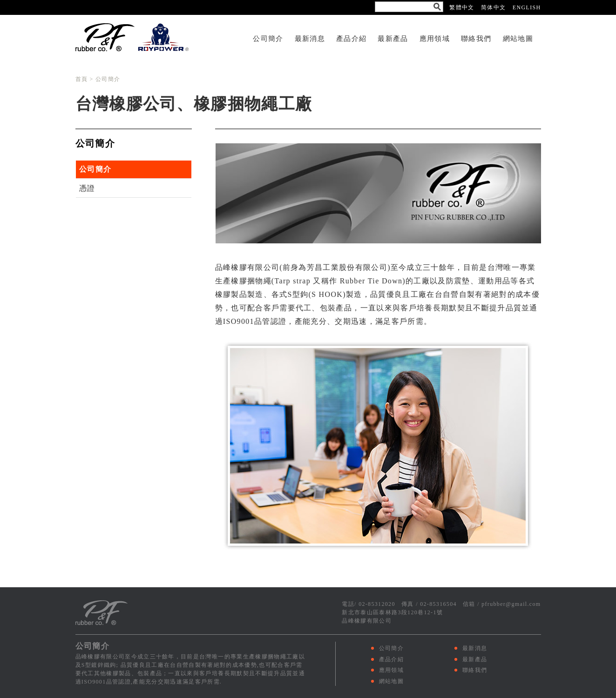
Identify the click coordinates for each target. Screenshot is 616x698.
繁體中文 (462, 7)
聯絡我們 (476, 38)
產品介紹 (351, 38)
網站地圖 (518, 38)
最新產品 (393, 38)
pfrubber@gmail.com (511, 604)
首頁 (82, 79)
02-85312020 (377, 604)
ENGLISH (527, 7)
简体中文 (493, 7)
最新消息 (310, 38)
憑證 (87, 188)
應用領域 (435, 38)
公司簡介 (268, 38)
